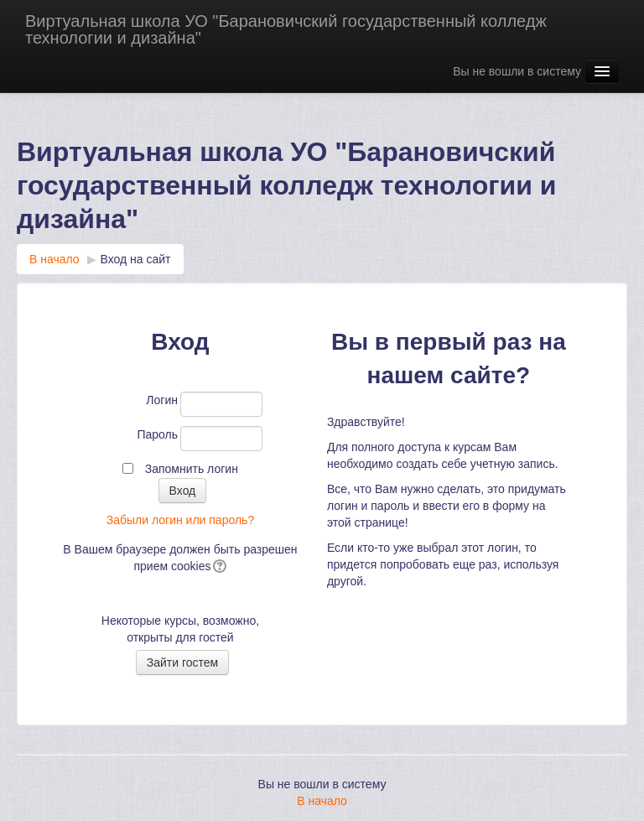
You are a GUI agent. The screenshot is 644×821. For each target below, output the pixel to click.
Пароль (157, 434)
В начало (55, 259)
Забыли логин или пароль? (180, 520)
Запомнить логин (192, 469)
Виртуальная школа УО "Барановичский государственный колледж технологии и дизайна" (286, 29)
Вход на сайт (136, 259)
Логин (162, 400)
